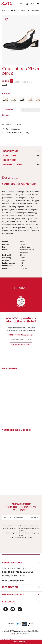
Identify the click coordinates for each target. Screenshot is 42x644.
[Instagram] (20, 609)
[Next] (37, 62)
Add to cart (21, 642)
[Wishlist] (32, 4)
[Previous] (33, 62)
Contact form (18, 581)
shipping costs (22, 631)
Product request (21, 345)
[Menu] (21, 4)
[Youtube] (13, 609)
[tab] (21, 151)
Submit (35, 517)
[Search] (27, 4)
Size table (6, 115)
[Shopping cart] (38, 4)
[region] (21, 40)
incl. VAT (5, 85)
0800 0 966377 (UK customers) (21, 335)
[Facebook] (6, 609)
